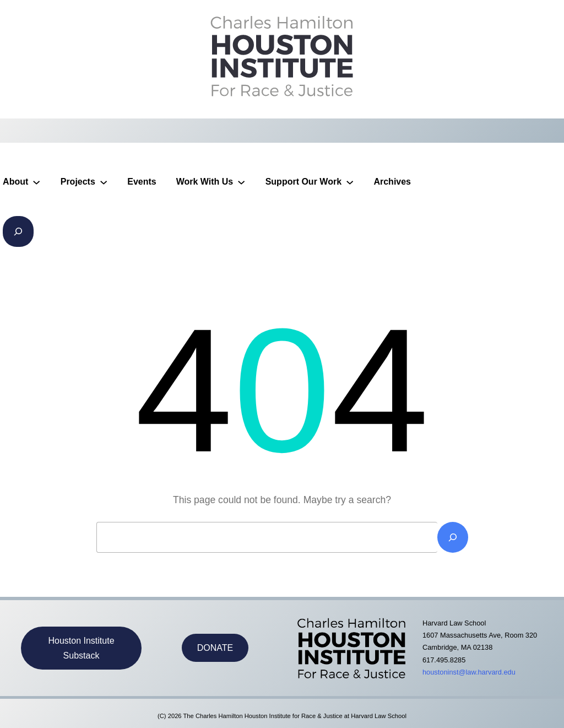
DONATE (215, 648)
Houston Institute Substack (81, 648)
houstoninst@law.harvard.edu (469, 672)
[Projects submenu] (104, 182)
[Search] (453, 537)
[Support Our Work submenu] (350, 182)
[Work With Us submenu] (241, 182)
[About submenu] (36, 182)
